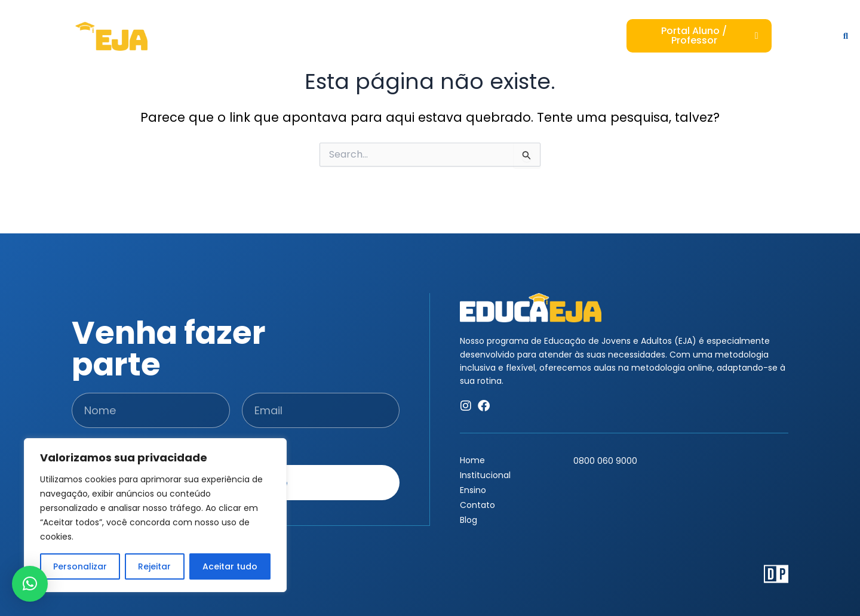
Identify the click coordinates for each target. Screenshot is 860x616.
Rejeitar (154, 566)
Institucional (485, 475)
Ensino (473, 490)
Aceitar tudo (230, 566)
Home (472, 460)
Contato (477, 505)
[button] (30, 584)
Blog (469, 520)
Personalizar (80, 566)
